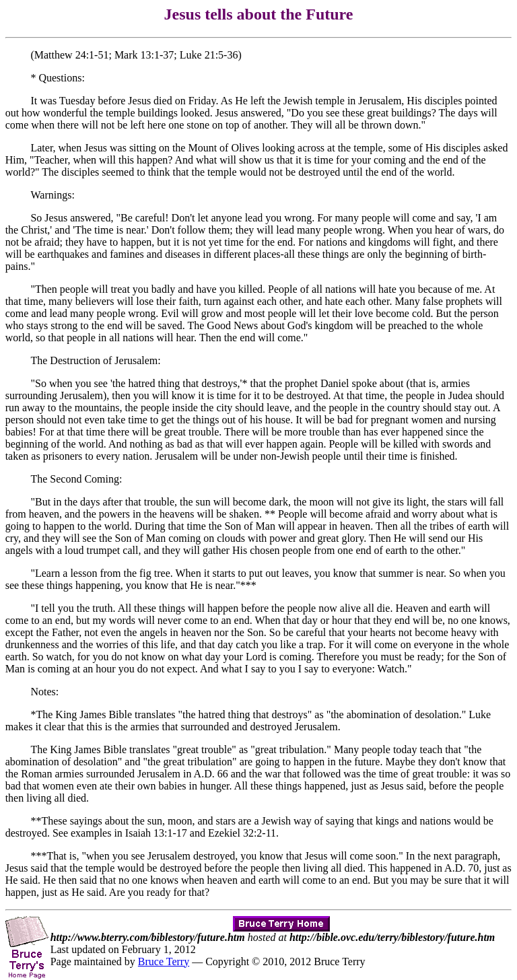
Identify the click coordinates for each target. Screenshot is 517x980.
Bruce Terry (164, 961)
